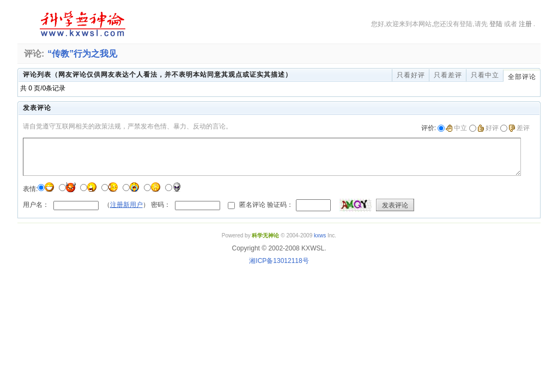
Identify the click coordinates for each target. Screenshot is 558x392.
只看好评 (411, 75)
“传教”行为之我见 (82, 54)
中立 (456, 128)
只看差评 (448, 75)
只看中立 (485, 75)
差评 (519, 128)
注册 (525, 24)
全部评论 (522, 77)
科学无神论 (81, 24)
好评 (488, 128)
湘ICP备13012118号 (279, 261)
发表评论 (395, 205)
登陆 (496, 24)
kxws (320, 235)
